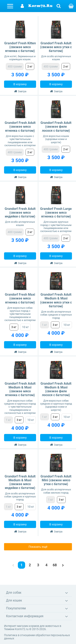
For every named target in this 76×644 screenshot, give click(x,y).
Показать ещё (38, 547)
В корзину (20, 84)
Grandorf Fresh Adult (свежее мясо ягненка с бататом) (20, 127)
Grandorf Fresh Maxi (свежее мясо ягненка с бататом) (20, 298)
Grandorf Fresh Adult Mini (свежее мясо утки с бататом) (56, 480)
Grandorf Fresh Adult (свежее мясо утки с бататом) (56, 47)
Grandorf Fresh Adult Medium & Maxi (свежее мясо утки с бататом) (56, 300)
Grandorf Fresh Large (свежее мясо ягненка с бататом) (56, 213)
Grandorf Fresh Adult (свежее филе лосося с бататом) (56, 127)
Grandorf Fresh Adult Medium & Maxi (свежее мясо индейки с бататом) (20, 482)
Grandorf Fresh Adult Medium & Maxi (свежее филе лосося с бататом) (56, 389)
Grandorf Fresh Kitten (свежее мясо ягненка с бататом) (20, 47)
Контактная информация (25, 616)
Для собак (14, 593)
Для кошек (14, 600)
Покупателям (16, 608)
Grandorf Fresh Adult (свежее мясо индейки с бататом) (20, 213)
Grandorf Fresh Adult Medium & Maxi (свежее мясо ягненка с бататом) (20, 389)
